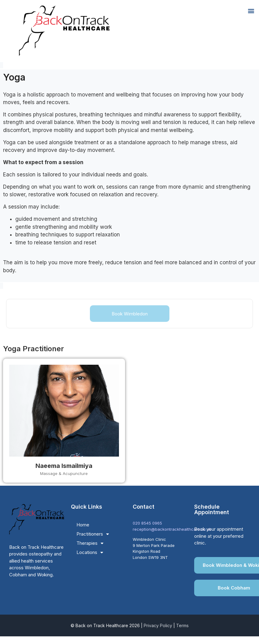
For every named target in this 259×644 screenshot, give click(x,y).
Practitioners (93, 534)
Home (83, 525)
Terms (182, 625)
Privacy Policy (158, 625)
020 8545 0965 (147, 523)
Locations (90, 552)
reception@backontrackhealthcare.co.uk (172, 529)
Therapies (90, 543)
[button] (251, 11)
